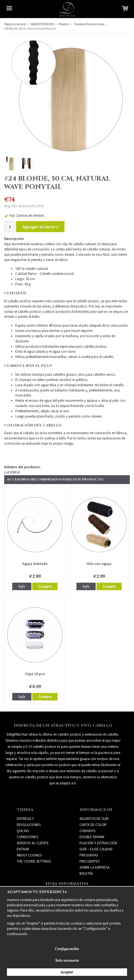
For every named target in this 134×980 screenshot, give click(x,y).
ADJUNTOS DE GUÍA (94, 819)
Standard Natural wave (89, 24)
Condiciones (27, 837)
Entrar (23, 849)
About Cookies (29, 855)
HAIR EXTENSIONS (42, 24)
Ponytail (64, 24)
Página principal (15, 24)
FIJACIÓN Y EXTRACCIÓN (98, 843)
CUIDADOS (87, 831)
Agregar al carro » (40, 227)
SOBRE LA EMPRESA (95, 867)
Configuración (67, 949)
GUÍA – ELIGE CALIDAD (96, 849)
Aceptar (67, 972)
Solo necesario (67, 960)
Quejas (23, 831)
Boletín (86, 873)
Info (22, 586)
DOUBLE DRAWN (92, 837)
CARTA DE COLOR (93, 825)
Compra (45, 586)
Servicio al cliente (33, 843)
